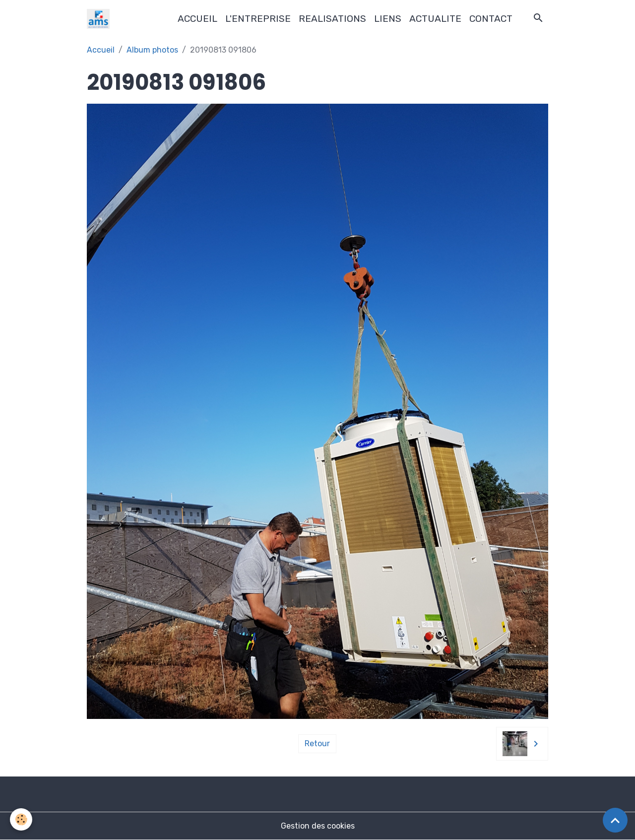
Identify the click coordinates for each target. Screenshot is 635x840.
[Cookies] (21, 819)
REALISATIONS (332, 19)
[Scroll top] (615, 820)
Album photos (152, 50)
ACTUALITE (435, 19)
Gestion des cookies (318, 826)
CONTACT (491, 19)
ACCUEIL (197, 19)
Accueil (101, 50)
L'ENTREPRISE (258, 19)
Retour (317, 743)
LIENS (388, 19)
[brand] (100, 19)
